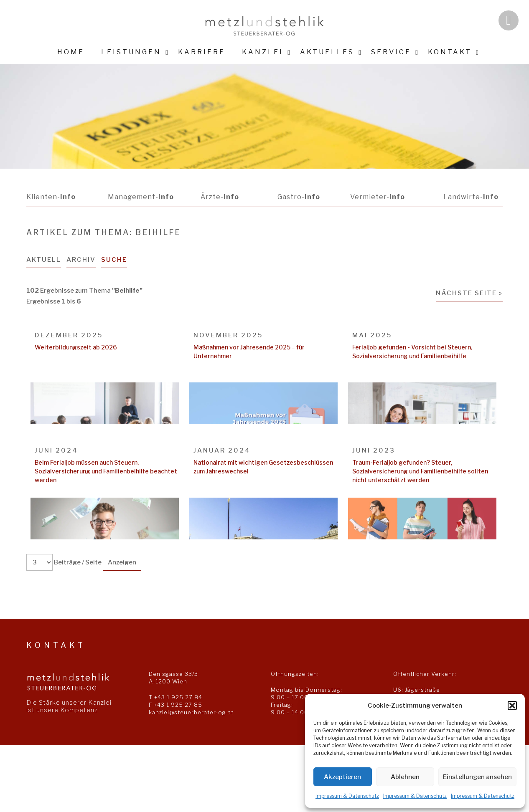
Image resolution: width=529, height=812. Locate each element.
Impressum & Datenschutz (347, 796)
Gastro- (298, 197)
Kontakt (450, 52)
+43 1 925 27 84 (178, 697)
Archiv (81, 260)
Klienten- (51, 197)
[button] (512, 706)
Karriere (202, 52)
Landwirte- (471, 197)
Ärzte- (220, 197)
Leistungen (131, 52)
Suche (114, 260)
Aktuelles (327, 52)
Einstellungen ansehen (477, 777)
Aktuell (44, 260)
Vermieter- (378, 197)
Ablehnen (405, 777)
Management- (141, 197)
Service (391, 52)
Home (71, 52)
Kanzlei (263, 52)
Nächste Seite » (469, 293)
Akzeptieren (342, 777)
